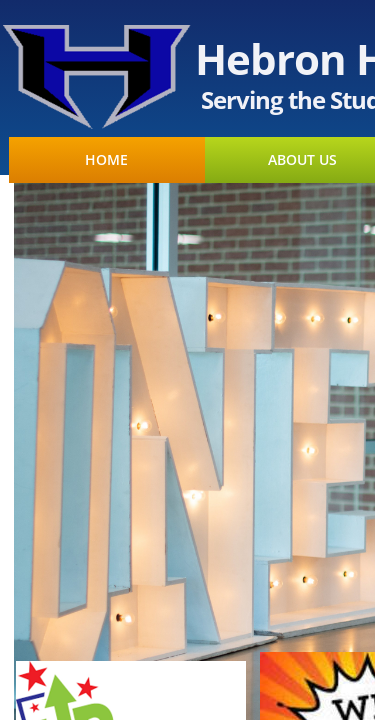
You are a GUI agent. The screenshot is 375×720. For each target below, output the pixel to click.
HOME (106, 160)
